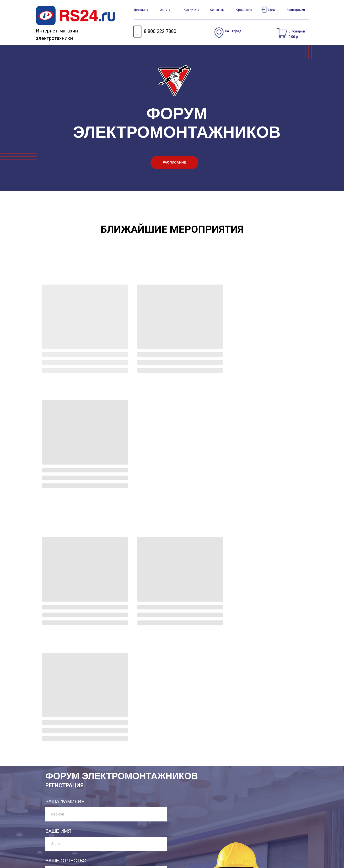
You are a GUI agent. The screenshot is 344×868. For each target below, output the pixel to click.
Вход (271, 10)
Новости (160, 855)
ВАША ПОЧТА (61, 659)
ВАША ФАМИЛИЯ (65, 570)
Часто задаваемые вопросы (179, 825)
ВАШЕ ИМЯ (58, 600)
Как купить (192, 10)
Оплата (165, 10)
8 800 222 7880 (160, 31)
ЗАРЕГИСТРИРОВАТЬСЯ (72, 799)
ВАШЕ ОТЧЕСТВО (66, 630)
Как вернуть (126, 848)
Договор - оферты (170, 840)
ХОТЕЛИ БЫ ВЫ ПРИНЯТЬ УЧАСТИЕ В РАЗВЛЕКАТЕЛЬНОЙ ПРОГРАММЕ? (90, 721)
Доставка (141, 10)
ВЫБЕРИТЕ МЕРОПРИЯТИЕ (78, 753)
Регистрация (296, 10)
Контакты (217, 10)
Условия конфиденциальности (181, 833)
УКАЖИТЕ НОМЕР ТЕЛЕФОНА (80, 689)
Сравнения (244, 10)
